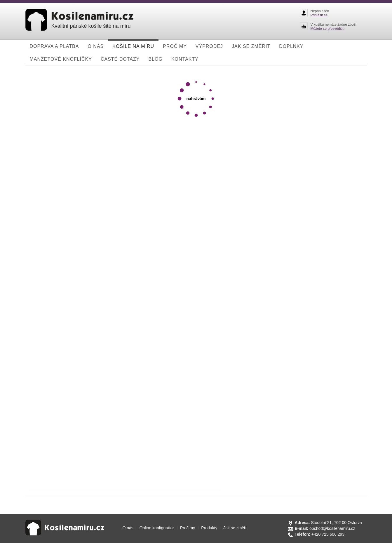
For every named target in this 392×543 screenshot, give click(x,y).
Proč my (188, 528)
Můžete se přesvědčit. (328, 29)
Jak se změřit (235, 528)
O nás (128, 528)
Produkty (209, 528)
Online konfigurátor (157, 528)
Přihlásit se (319, 15)
